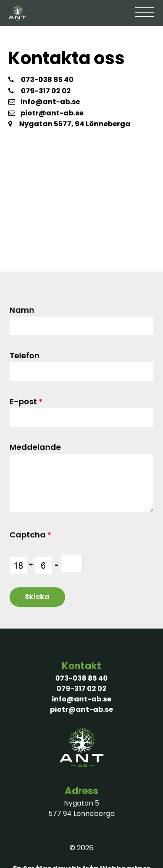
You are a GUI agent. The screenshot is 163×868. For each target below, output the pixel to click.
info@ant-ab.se (44, 102)
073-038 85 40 (47, 80)
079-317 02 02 (46, 91)
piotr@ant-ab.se (46, 113)
